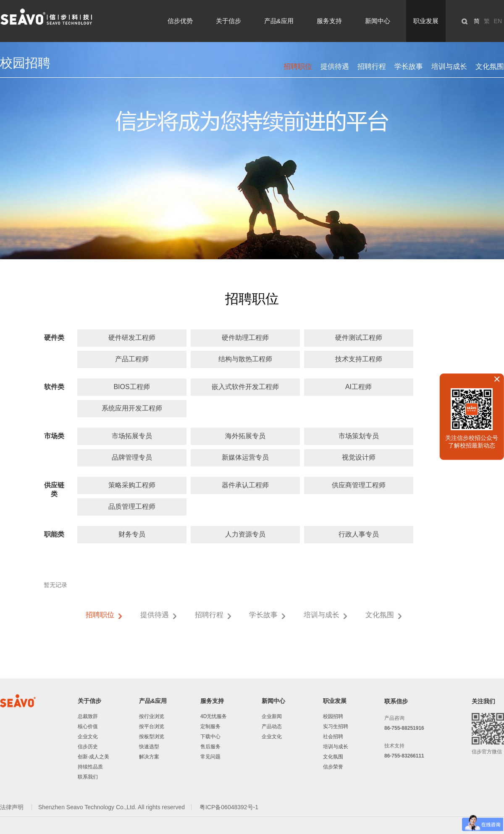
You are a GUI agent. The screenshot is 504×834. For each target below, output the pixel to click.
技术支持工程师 (359, 359)
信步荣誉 (333, 767)
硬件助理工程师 (245, 338)
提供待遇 (335, 67)
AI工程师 (358, 387)
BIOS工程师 (131, 387)
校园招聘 (333, 716)
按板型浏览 (152, 737)
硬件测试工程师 (359, 338)
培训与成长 (449, 67)
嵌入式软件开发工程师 (245, 387)
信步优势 (180, 21)
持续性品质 (90, 767)
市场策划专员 (359, 436)
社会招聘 (333, 737)
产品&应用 (279, 21)
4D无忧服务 (214, 716)
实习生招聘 (336, 726)
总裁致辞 (88, 716)
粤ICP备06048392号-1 (229, 807)
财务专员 (132, 534)
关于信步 (228, 21)
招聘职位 (298, 67)
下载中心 (210, 737)
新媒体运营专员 (245, 457)
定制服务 (210, 726)
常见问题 (210, 757)
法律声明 (13, 807)
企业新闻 (272, 716)
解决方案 (149, 757)
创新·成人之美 (93, 757)
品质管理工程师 (132, 506)
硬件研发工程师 (132, 338)
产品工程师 (132, 359)
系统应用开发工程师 (132, 408)
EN (498, 21)
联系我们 (88, 777)
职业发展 (426, 21)
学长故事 (409, 67)
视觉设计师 (359, 457)
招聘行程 (372, 67)
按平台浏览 (152, 726)
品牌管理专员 (132, 457)
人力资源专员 (245, 534)
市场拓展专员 (132, 436)
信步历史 (88, 747)
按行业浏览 (152, 716)
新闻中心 (378, 21)
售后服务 (210, 747)
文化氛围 (490, 67)
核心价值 (88, 726)
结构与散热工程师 (245, 359)
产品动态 (272, 726)
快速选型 (149, 747)
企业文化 (88, 737)
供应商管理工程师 (359, 485)
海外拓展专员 (245, 436)
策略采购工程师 (132, 485)
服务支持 (329, 21)
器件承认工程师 (245, 485)
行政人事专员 (359, 534)
